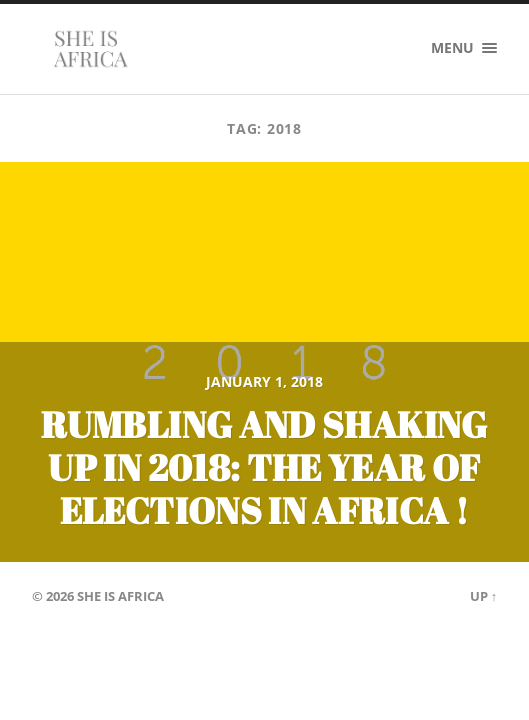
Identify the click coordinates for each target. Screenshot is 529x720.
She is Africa (120, 596)
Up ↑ (483, 596)
